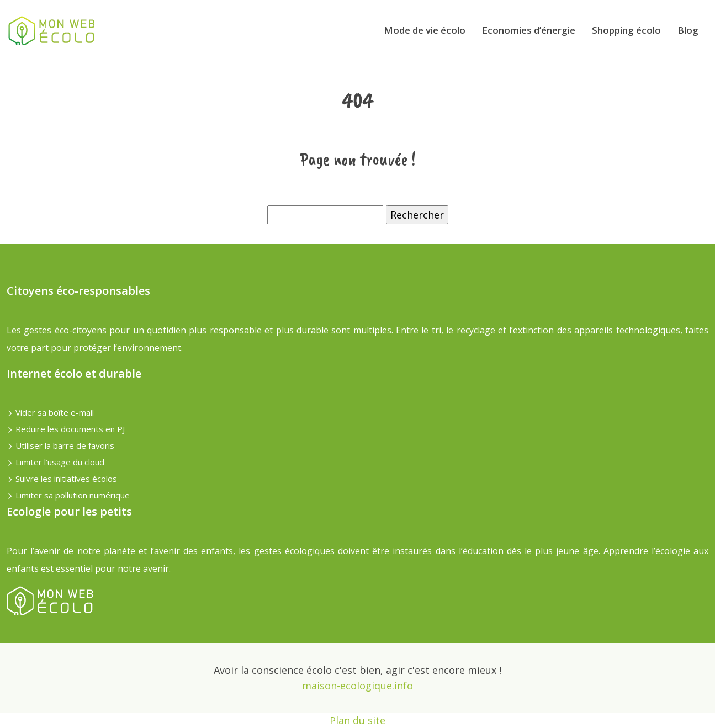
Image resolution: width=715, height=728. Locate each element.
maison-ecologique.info (357, 686)
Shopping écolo (626, 30)
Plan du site (357, 720)
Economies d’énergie (529, 30)
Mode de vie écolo (425, 30)
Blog (688, 30)
